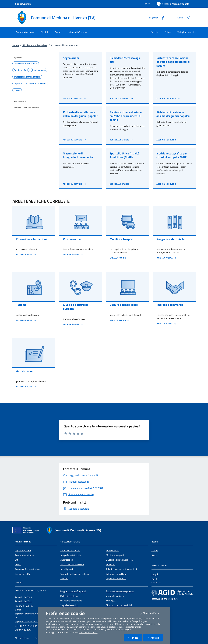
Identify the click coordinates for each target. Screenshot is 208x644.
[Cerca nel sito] (189, 18)
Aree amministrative (25, 555)
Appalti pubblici (67, 569)
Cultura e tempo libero (116, 574)
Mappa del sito (22, 638)
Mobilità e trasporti (115, 555)
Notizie (155, 551)
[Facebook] (162, 18)
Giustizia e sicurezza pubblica (119, 560)
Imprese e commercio (116, 579)
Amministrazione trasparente (120, 591)
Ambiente (111, 565)
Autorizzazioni (67, 560)
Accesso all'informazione (26, 63)
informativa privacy (88, 632)
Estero (43, 83)
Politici (18, 565)
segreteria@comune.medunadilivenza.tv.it (35, 614)
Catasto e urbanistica (70, 551)
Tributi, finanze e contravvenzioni (121, 569)
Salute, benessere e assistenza (75, 574)
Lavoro (17, 90)
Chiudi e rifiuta (151, 613)
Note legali (111, 601)
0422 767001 (25, 601)
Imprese (18, 83)
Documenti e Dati (23, 574)
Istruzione (31, 83)
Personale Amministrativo (27, 569)
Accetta (155, 638)
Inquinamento (39, 70)
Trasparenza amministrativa (27, 77)
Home (16, 45)
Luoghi (155, 574)
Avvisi (154, 555)
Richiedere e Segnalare (35, 45)
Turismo (64, 579)
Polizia (168, 32)
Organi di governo (23, 551)
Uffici (17, 560)
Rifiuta (135, 638)
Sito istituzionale (23, 4)
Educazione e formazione (72, 565)
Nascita (154, 32)
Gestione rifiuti (21, 70)
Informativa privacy (115, 596)
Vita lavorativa (113, 551)
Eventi (155, 579)
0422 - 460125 (26, 606)
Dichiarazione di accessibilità (119, 605)
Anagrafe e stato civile (71, 555)
